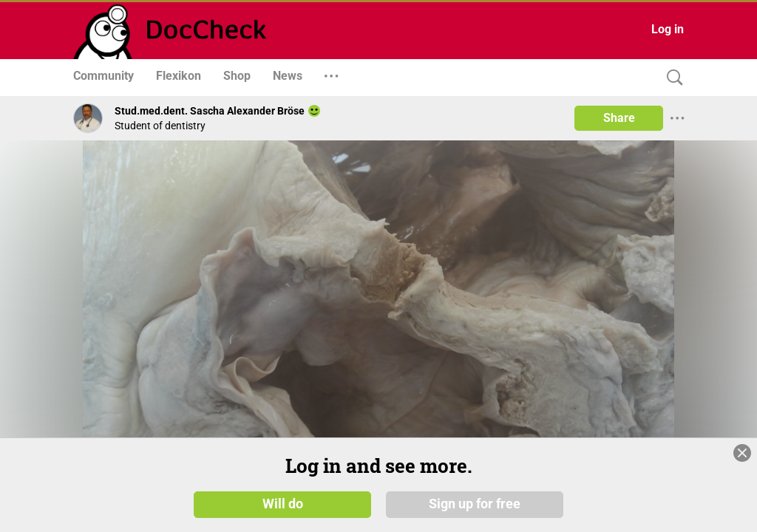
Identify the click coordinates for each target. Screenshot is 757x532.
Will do (283, 504)
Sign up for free (475, 504)
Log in (668, 29)
